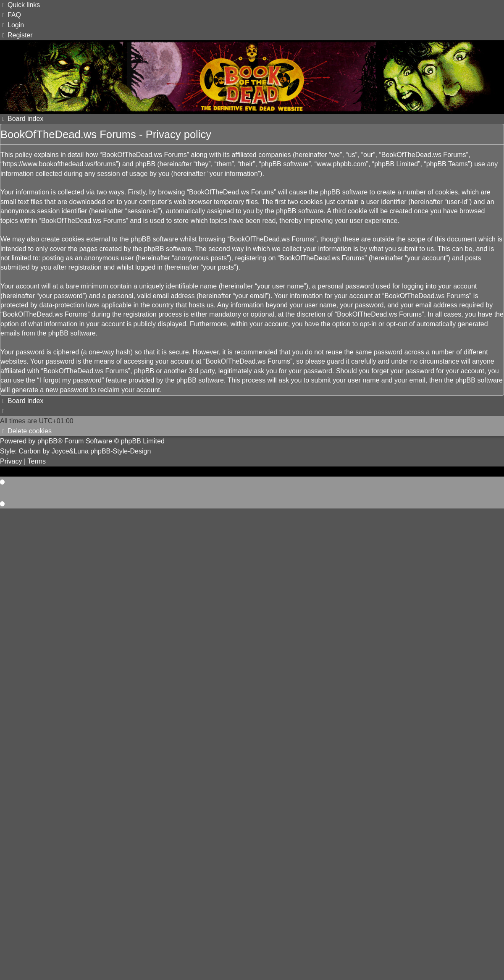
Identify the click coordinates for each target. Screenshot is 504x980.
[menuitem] (10, 15)
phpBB (47, 441)
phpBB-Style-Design (121, 451)
